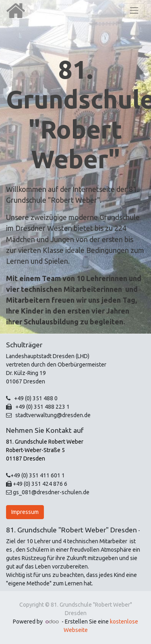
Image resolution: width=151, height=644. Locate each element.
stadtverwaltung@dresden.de (52, 415)
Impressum (25, 512)
